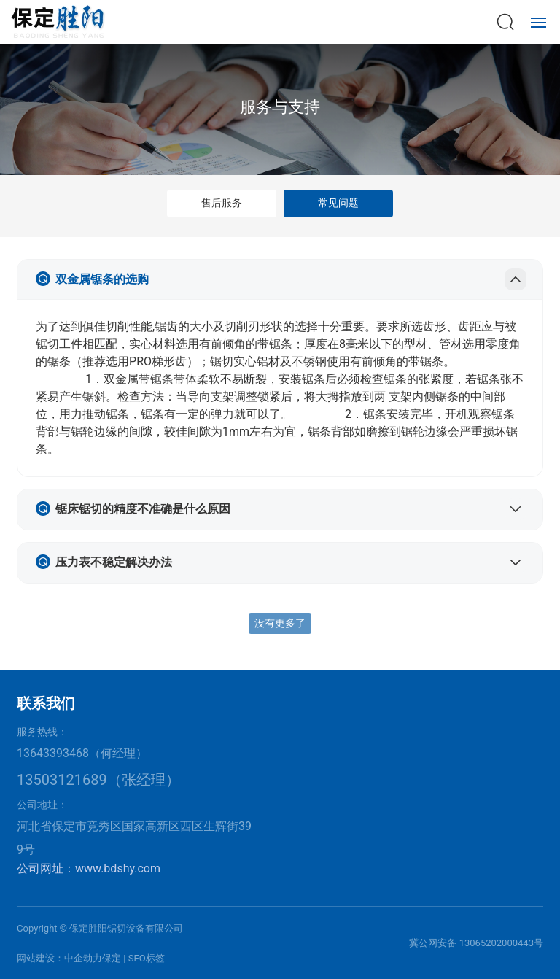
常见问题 (338, 203)
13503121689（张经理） (98, 780)
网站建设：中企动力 (59, 958)
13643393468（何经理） (82, 753)
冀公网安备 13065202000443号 (476, 943)
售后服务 (222, 203)
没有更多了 (280, 623)
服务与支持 (280, 107)
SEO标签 (147, 958)
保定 (112, 958)
